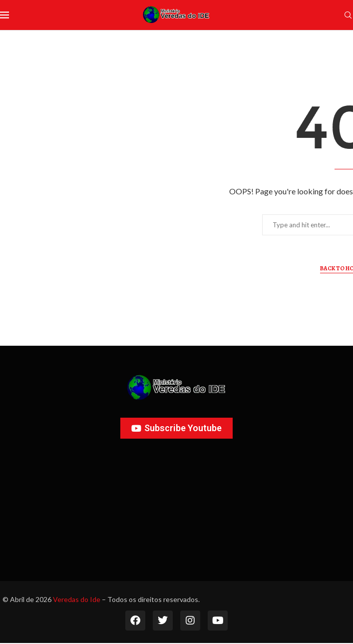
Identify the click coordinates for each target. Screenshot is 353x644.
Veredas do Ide (77, 599)
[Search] (348, 16)
